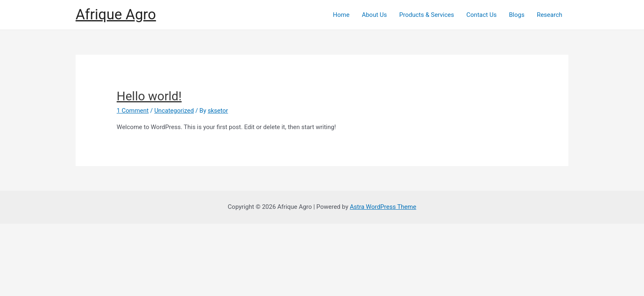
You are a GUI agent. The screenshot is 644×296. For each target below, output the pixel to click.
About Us (374, 15)
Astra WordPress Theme (383, 207)
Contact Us (482, 15)
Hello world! (149, 96)
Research (550, 15)
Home (341, 15)
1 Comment (133, 111)
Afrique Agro (116, 15)
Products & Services (427, 15)
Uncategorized (174, 111)
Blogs (517, 15)
